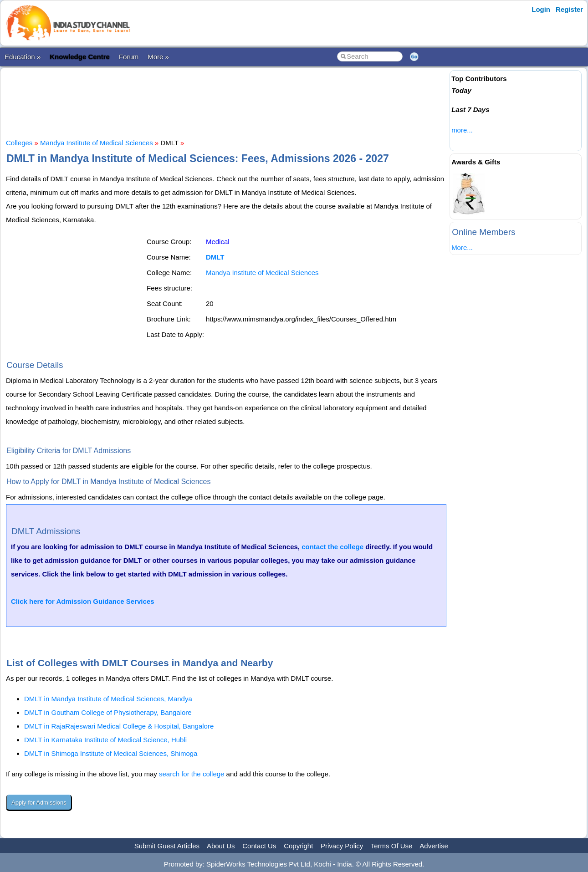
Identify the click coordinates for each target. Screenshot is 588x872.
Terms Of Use (392, 846)
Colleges (19, 143)
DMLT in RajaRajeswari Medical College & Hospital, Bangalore (119, 726)
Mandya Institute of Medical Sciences (97, 143)
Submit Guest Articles (167, 846)
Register (569, 9)
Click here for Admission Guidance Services (83, 601)
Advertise (434, 846)
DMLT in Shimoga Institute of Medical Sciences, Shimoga (111, 753)
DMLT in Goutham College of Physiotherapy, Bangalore (108, 712)
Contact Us (259, 846)
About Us (221, 846)
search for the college (192, 774)
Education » (23, 57)
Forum (129, 57)
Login (541, 9)
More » (158, 57)
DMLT (215, 257)
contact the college (332, 547)
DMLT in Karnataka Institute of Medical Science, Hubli (105, 740)
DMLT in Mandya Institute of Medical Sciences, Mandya (108, 699)
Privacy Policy (342, 846)
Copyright (298, 846)
